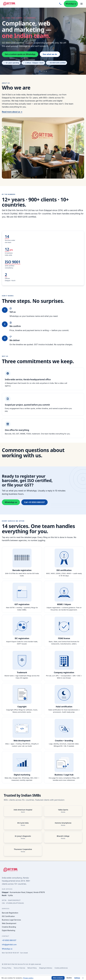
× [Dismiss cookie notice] (83, 978)
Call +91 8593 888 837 (34, 505)
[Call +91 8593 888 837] (60, 4)
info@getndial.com (9, 945)
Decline (69, 978)
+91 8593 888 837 (9, 940)
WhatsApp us (71, 4)
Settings (77, 978)
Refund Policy (32, 968)
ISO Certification (8, 916)
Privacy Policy (7, 968)
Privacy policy (28, 978)
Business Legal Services (11, 920)
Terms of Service (19, 968)
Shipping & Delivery (46, 968)
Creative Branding (9, 927)
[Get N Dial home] (9, 4)
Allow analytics (58, 978)
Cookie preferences (61, 968)
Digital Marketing (9, 930)
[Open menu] (81, 4)
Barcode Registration (10, 913)
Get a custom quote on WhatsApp (20, 54)
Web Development (9, 923)
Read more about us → (12, 115)
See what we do (50, 54)
